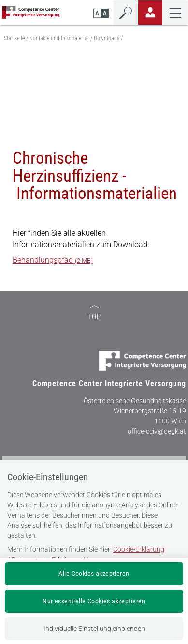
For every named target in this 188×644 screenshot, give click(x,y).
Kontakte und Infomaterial (59, 38)
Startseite (14, 38)
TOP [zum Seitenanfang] (94, 313)
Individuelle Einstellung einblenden (94, 629)
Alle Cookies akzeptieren (94, 574)
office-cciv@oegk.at (157, 431)
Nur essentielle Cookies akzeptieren (94, 601)
